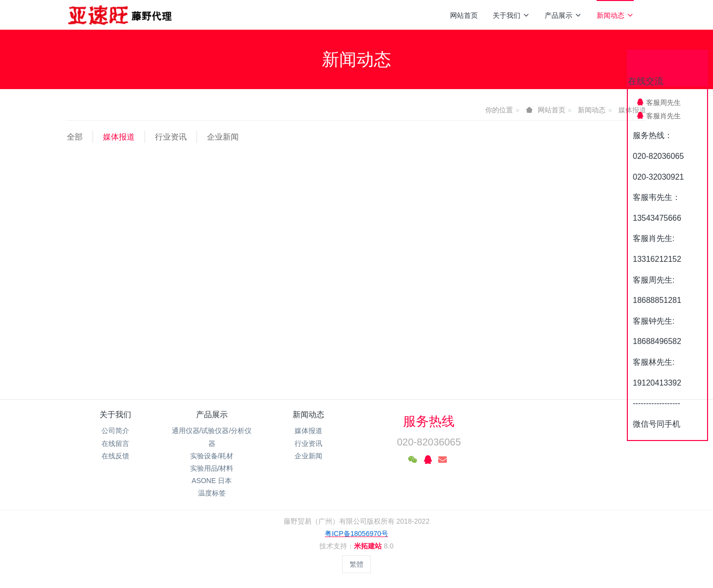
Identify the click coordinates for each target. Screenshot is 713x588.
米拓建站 (369, 546)
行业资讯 (171, 137)
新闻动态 (615, 15)
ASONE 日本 (212, 481)
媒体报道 (119, 137)
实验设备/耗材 (212, 456)
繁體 (356, 564)
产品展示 (563, 15)
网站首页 (464, 15)
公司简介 (115, 431)
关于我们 (511, 15)
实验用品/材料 (212, 468)
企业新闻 (223, 137)
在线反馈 (115, 456)
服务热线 (429, 421)
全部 (75, 137)
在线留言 (115, 443)
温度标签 (212, 493)
